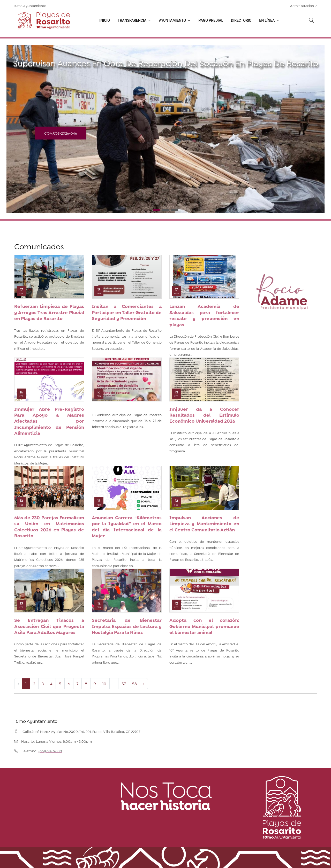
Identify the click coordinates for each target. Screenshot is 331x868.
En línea (269, 20)
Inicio (105, 20)
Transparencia (134, 20)
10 (104, 683)
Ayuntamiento (175, 20)
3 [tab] (175, 210)
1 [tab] (157, 210)
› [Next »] (144, 683)
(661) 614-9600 (50, 751)
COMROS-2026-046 (61, 133)
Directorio (241, 20)
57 (124, 683)
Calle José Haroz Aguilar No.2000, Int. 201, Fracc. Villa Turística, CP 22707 (81, 731)
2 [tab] (166, 210)
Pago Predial (211, 20)
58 (134, 683)
